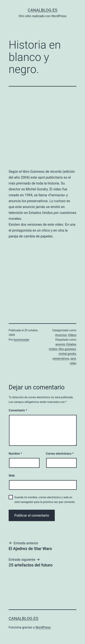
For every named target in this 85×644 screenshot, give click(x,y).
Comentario (18, 410)
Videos (72, 335)
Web (12, 476)
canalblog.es (42, 10)
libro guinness (67, 349)
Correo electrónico (60, 454)
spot (73, 359)
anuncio (60, 344)
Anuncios (61, 335)
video (73, 363)
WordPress (43, 627)
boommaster (22, 340)
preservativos (61, 359)
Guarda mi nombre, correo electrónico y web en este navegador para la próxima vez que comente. (45, 500)
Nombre (15, 454)
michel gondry (67, 354)
